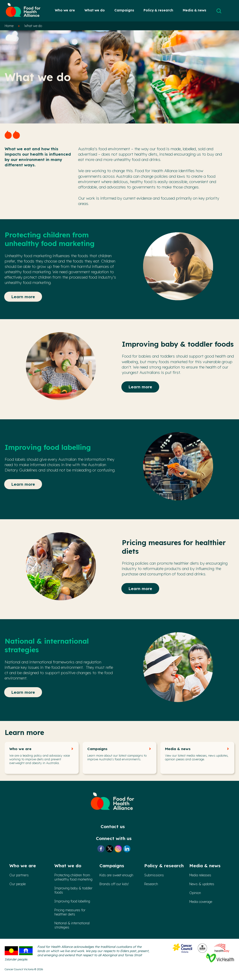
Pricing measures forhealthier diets (70, 912)
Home (9, 26)
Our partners (19, 875)
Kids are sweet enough (116, 875)
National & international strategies (72, 925)
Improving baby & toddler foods (73, 890)
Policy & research (158, 10)
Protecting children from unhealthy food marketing (73, 877)
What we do (95, 10)
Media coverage (201, 902)
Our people (18, 884)
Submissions (154, 875)
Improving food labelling (72, 901)
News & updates (202, 884)
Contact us (113, 826)
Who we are (65, 10)
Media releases (200, 875)
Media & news (195, 10)
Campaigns (124, 10)
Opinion (195, 893)
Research (151, 884)
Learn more (23, 297)
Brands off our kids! (114, 884)
